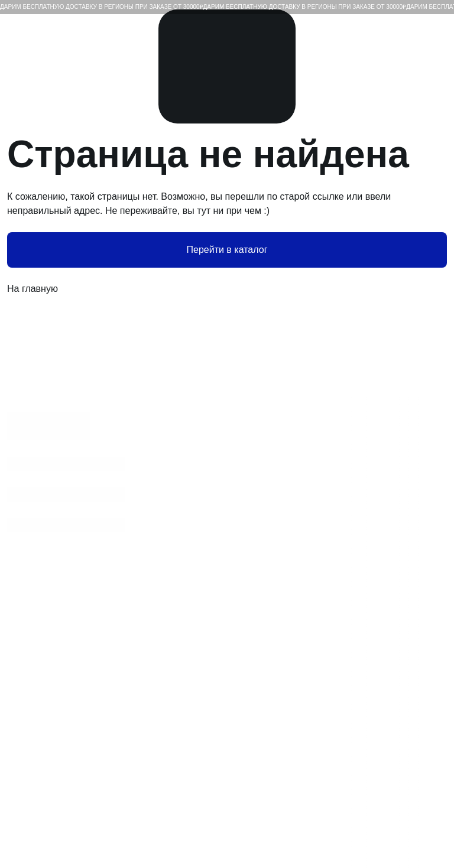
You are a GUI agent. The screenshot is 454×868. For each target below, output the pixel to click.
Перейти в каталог (227, 250)
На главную (227, 289)
